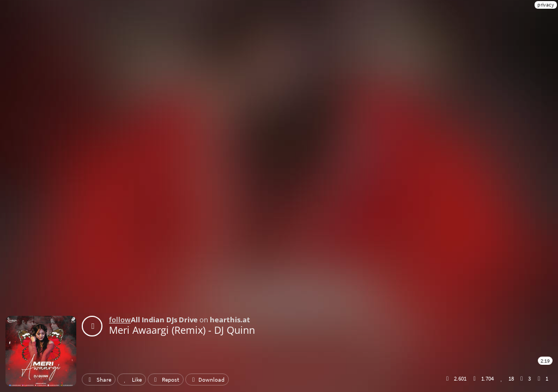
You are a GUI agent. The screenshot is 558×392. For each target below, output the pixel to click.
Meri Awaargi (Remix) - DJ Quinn (182, 330)
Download (207, 379)
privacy (546, 5)
